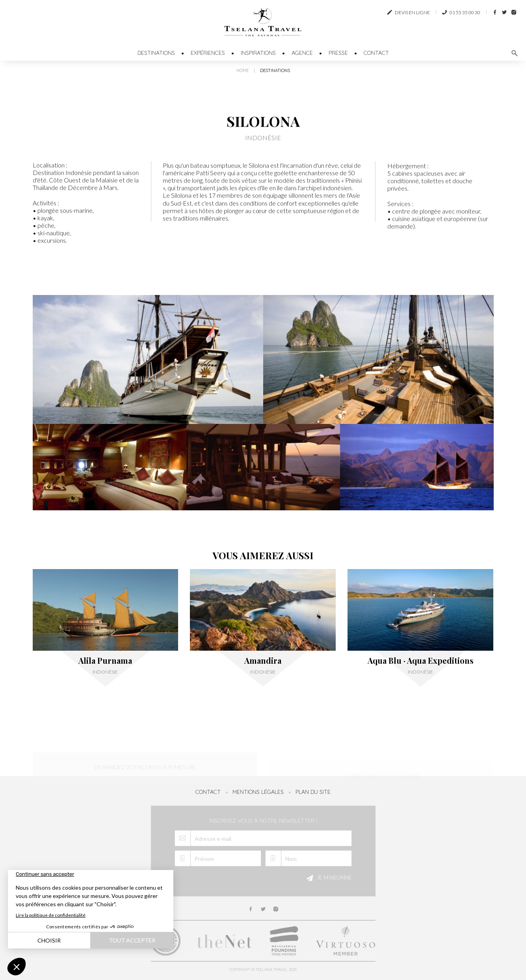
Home (243, 74)
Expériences (208, 53)
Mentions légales (258, 792)
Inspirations (258, 53)
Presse (338, 53)
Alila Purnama (105, 661)
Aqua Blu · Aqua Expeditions (421, 661)
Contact (376, 53)
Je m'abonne (328, 878)
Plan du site (313, 792)
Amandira (263, 661)
